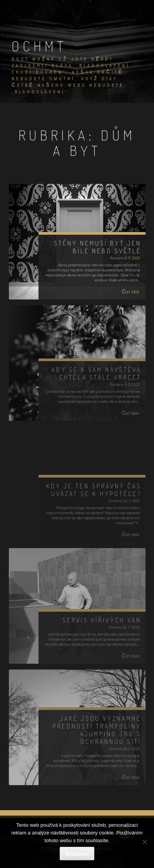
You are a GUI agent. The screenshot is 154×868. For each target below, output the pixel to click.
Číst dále (131, 292)
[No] (144, 842)
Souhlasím (77, 854)
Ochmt (39, 46)
